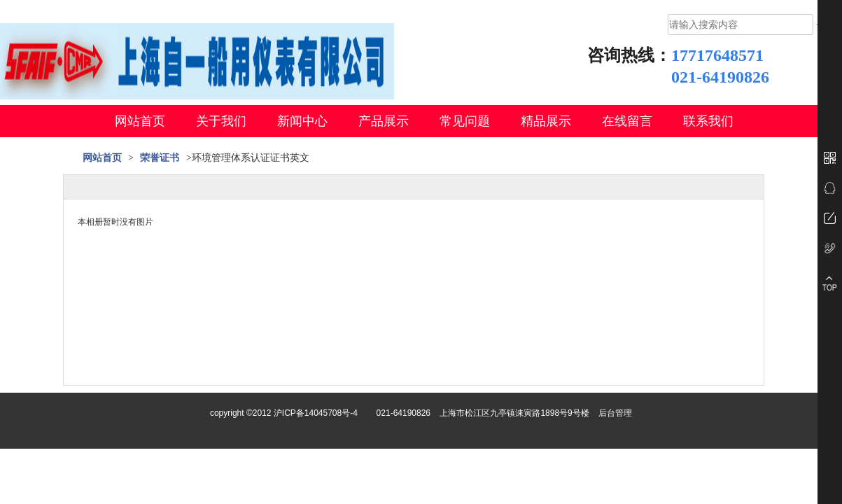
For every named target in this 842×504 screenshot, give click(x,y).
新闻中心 (302, 121)
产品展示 (384, 121)
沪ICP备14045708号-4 (316, 413)
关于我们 (221, 121)
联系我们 (708, 121)
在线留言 (627, 121)
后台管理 (615, 413)
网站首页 (140, 121)
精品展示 (546, 121)
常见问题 (465, 121)
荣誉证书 (160, 158)
